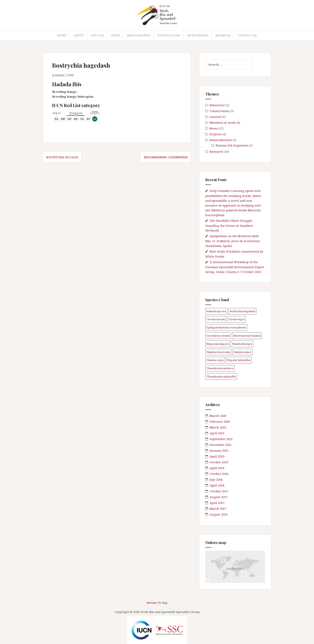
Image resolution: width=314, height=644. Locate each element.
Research (216, 151)
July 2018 (216, 479)
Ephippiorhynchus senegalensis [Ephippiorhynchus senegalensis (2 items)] (226, 327)
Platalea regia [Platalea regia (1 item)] (215, 360)
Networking (198, 35)
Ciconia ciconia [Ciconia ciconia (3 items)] (216, 319)
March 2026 (218, 416)
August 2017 (219, 497)
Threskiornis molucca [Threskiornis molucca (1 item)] (220, 368)
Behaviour (217, 105)
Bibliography (139, 35)
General (215, 117)
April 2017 (217, 503)
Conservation (219, 111)
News (115, 35)
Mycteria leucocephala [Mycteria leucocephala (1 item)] (247, 336)
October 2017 (219, 491)
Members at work (223, 122)
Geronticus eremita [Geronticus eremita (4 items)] (218, 336)
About (79, 35)
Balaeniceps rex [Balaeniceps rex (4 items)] (216, 311)
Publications (169, 35)
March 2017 (218, 509)
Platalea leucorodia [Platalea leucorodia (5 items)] (218, 352)
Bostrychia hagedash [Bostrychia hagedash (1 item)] (242, 311)
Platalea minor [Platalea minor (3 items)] (242, 352)
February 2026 (220, 421)
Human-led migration (232, 145)
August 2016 (219, 514)
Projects (215, 134)
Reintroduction (221, 140)
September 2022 (221, 439)
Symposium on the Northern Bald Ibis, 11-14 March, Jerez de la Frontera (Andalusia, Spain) (233, 241)
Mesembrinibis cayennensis (166, 157)
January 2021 (219, 450)
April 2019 (217, 468)
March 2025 (218, 427)
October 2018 (219, 474)
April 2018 (217, 485)
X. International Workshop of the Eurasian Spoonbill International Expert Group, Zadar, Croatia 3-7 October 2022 (235, 267)
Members (223, 35)
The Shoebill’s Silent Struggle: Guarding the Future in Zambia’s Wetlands (229, 225)
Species (98, 35)
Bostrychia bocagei (62, 157)
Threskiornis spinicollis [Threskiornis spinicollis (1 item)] (221, 376)
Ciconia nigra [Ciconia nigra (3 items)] (236, 319)
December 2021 (221, 445)
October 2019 (219, 462)
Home (62, 35)
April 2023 (217, 433)
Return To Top (157, 603)
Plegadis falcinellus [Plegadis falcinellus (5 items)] (239, 360)
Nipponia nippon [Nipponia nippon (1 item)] (217, 344)
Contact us (247, 35)
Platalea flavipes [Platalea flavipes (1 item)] (242, 344)
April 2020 (217, 456)
